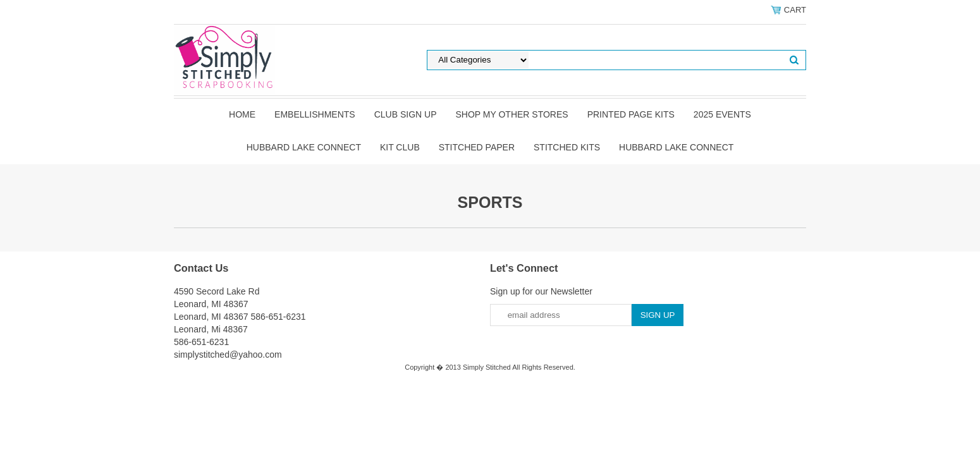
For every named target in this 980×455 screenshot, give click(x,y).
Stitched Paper (477, 147)
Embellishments (315, 114)
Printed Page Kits (631, 114)
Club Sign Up (406, 114)
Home (242, 114)
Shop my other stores (511, 114)
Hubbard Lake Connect (304, 147)
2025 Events (722, 114)
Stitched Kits (567, 147)
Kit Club (400, 147)
